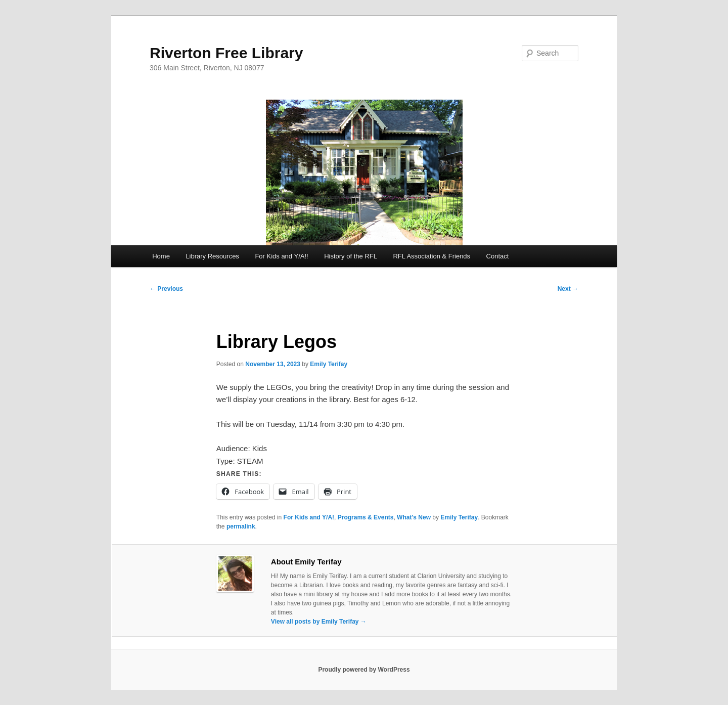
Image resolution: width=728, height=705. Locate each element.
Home (161, 256)
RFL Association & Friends (431, 256)
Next (568, 289)
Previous (166, 289)
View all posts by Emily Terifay (319, 622)
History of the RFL (351, 256)
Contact (498, 256)
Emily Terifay (329, 364)
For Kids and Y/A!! (281, 256)
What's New (414, 517)
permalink (241, 526)
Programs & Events (366, 517)
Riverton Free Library (226, 53)
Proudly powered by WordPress (364, 670)
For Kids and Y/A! (309, 517)
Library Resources (212, 256)
